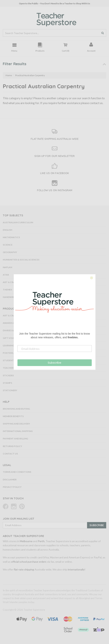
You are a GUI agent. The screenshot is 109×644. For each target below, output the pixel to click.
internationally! (77, 569)
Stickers (8, 375)
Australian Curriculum (18, 222)
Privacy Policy (12, 487)
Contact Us (10, 454)
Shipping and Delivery (16, 424)
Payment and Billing (15, 439)
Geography (10, 252)
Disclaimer (10, 480)
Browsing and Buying (16, 409)
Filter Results (15, 64)
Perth (41, 541)
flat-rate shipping (24, 569)
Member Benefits (13, 416)
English (8, 230)
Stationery (10, 390)
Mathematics (11, 237)
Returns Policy (12, 446)
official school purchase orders (29, 562)
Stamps (7, 383)
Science (8, 245)
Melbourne (26, 541)
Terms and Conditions (17, 472)
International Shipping (18, 431)
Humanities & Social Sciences (21, 260)
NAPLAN (7, 267)
